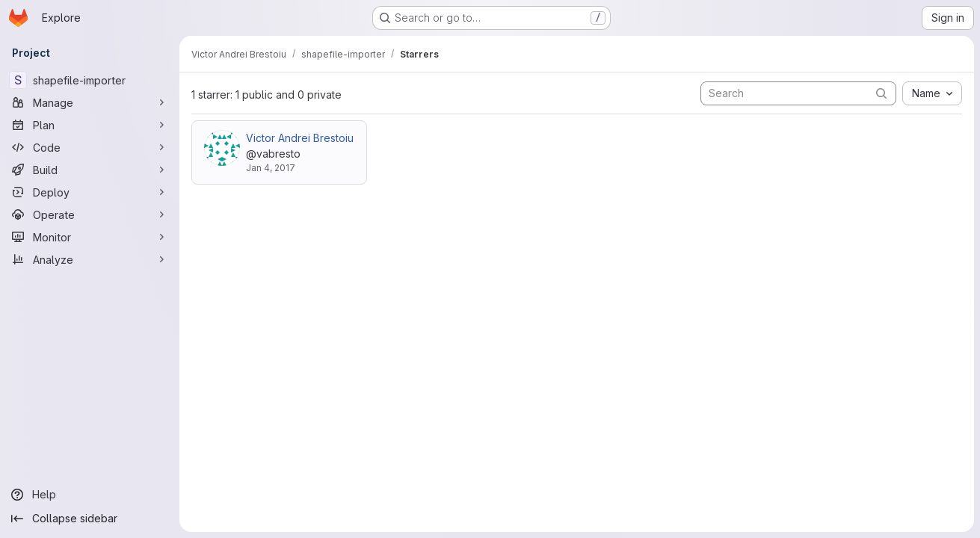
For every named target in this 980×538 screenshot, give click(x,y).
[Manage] (90, 102)
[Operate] (90, 214)
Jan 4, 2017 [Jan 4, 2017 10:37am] (271, 168)
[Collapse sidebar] (90, 519)
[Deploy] (90, 192)
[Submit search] (881, 93)
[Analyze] (90, 259)
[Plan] (90, 125)
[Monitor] (90, 237)
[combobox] (932, 93)
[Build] (90, 170)
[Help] (90, 495)
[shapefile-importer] (90, 80)
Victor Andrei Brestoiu (300, 138)
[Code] (90, 147)
